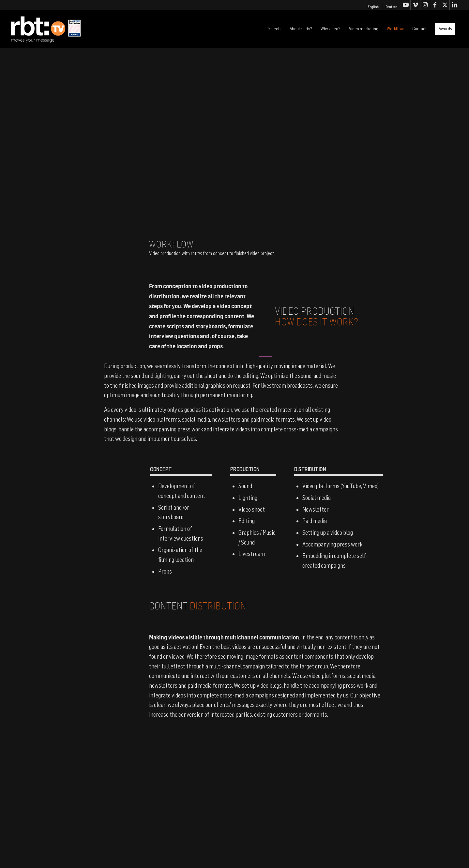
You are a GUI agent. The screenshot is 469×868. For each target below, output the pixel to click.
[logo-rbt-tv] (57, 29)
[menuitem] (373, 7)
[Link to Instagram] (425, 5)
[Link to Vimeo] (415, 5)
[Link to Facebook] (435, 5)
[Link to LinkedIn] (455, 5)
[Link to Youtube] (406, 5)
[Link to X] (445, 5)
